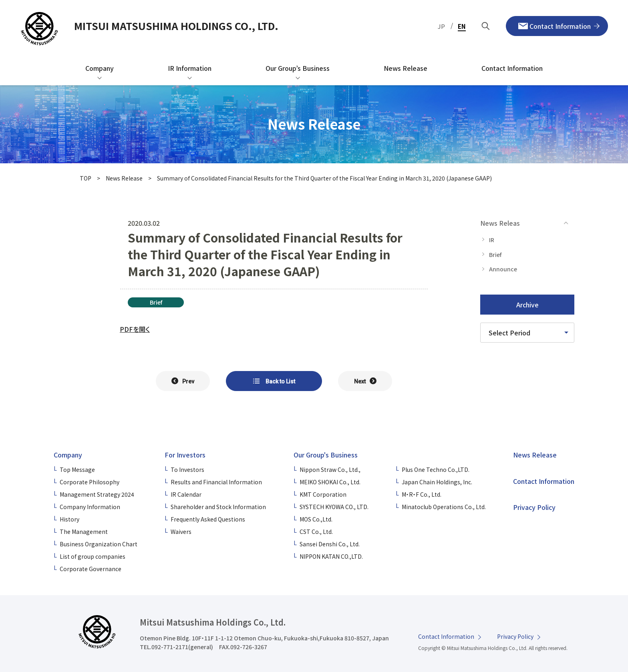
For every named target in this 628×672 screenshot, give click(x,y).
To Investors (187, 469)
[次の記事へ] (365, 381)
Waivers (181, 532)
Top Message (77, 469)
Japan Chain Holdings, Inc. (437, 482)
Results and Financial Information (216, 482)
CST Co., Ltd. (316, 532)
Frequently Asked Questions (208, 519)
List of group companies (93, 556)
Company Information (90, 507)
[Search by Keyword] (486, 26)
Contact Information (544, 481)
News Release (124, 178)
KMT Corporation (323, 494)
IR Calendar (186, 494)
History (69, 519)
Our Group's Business (326, 455)
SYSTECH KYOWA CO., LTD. (334, 507)
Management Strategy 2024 (97, 494)
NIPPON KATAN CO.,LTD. (331, 556)
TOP (86, 178)
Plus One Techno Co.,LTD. (436, 469)
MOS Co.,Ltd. (316, 519)
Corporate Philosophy (90, 482)
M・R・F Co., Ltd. (422, 494)
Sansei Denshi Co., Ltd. (330, 544)
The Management (84, 532)
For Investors (185, 455)
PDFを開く (135, 329)
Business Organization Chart (99, 544)
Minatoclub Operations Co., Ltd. (444, 507)
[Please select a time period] (527, 333)
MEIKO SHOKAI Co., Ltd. (330, 482)
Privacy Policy (534, 507)
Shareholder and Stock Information (218, 507)
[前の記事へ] (183, 381)
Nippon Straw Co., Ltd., (330, 469)
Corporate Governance (91, 569)
